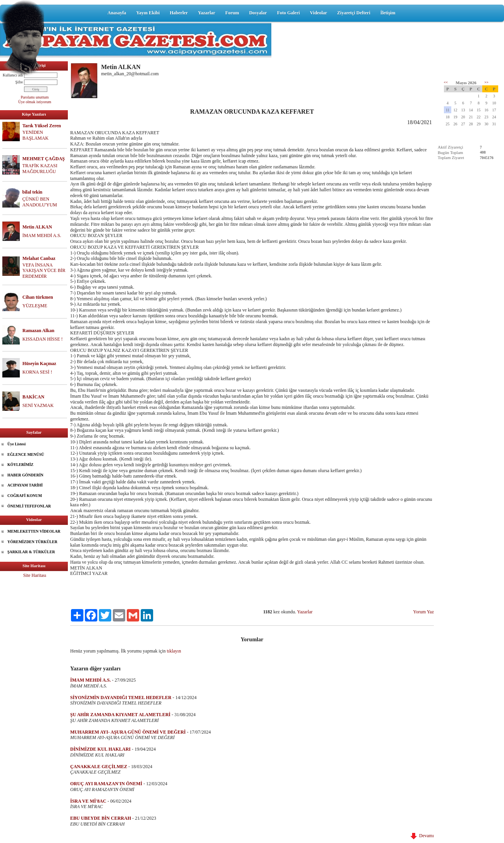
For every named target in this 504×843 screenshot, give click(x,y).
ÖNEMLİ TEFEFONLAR (29, 506)
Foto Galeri (288, 13)
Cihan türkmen (38, 297)
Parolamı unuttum (35, 97)
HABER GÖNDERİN (25, 475)
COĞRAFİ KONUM (25, 496)
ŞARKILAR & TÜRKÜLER (31, 552)
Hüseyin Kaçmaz (39, 364)
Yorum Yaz (424, 612)
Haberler (179, 13)
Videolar (318, 13)
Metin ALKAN (37, 227)
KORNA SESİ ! (37, 372)
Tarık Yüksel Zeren (42, 126)
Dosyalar (258, 13)
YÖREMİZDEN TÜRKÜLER (32, 542)
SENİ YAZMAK (38, 405)
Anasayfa (117, 13)
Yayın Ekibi (148, 13)
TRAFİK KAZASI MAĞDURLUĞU (40, 169)
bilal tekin (33, 192)
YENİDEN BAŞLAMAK (35, 135)
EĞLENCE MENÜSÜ (26, 454)
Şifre (19, 82)
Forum (232, 13)
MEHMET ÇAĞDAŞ (44, 159)
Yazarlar (206, 13)
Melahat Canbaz (39, 258)
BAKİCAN (34, 397)
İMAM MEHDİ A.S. (42, 235)
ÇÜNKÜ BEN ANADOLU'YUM (40, 202)
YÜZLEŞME (35, 306)
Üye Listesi (16, 444)
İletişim (388, 13)
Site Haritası (35, 575)
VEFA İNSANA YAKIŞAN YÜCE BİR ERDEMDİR (44, 271)
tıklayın (174, 651)
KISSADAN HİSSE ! (43, 339)
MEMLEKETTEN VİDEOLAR (34, 531)
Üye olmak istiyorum (35, 102)
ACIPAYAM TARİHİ (25, 485)
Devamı (422, 836)
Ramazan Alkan (38, 331)
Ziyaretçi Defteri (354, 13)
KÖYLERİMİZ (20, 465)
